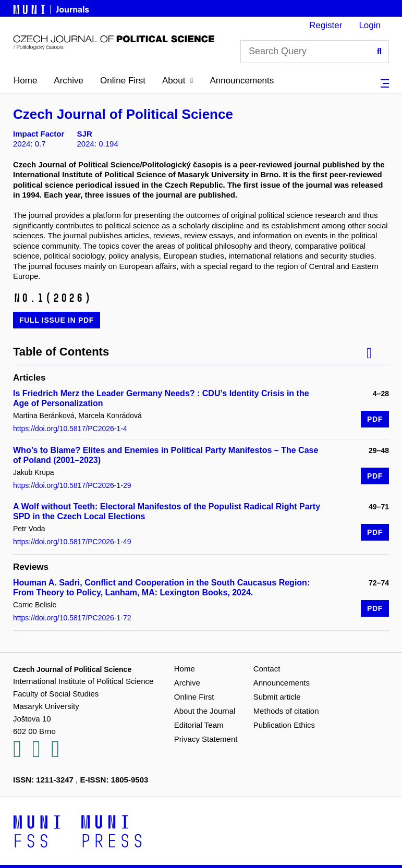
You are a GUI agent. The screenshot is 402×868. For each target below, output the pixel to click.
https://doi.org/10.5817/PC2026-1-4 (70, 429)
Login (370, 25)
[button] (178, 81)
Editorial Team (199, 725)
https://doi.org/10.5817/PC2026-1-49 (72, 542)
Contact (267, 669)
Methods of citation (286, 711)
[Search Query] (315, 52)
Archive (69, 81)
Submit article (277, 697)
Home (25, 81)
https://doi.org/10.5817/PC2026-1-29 (72, 485)
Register (326, 25)
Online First (123, 81)
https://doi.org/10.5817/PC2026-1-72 (72, 618)
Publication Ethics (284, 725)
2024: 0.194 (98, 144)
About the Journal (205, 711)
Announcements (242, 81)
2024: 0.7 (29, 144)
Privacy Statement (206, 739)
